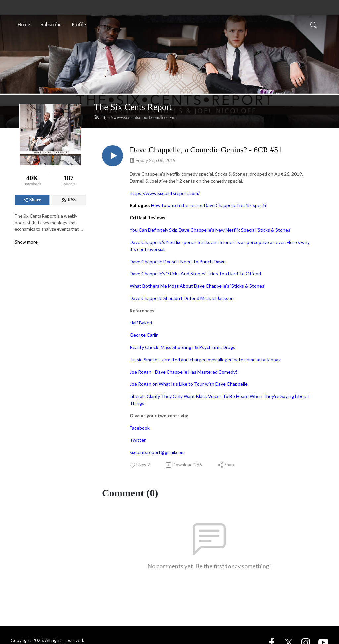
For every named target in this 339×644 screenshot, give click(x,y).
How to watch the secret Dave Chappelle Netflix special (209, 205)
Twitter (138, 440)
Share (32, 200)
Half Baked (141, 323)
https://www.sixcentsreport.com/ (165, 193)
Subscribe (51, 24)
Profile (79, 24)
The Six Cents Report (133, 107)
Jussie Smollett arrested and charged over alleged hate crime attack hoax (205, 359)
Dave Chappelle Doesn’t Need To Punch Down (178, 261)
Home (24, 24)
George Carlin (144, 335)
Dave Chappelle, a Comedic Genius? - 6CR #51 (206, 150)
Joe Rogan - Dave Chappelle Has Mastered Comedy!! (184, 372)
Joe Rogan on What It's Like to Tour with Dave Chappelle (189, 384)
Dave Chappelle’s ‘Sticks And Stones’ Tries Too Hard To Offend (195, 274)
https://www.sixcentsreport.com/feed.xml (135, 117)
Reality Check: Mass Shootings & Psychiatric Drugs (183, 347)
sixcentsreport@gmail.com (157, 452)
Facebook (140, 428)
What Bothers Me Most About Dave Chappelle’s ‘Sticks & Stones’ (197, 286)
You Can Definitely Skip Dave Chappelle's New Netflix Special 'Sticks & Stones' (211, 230)
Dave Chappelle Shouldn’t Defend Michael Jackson (182, 298)
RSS (69, 200)
